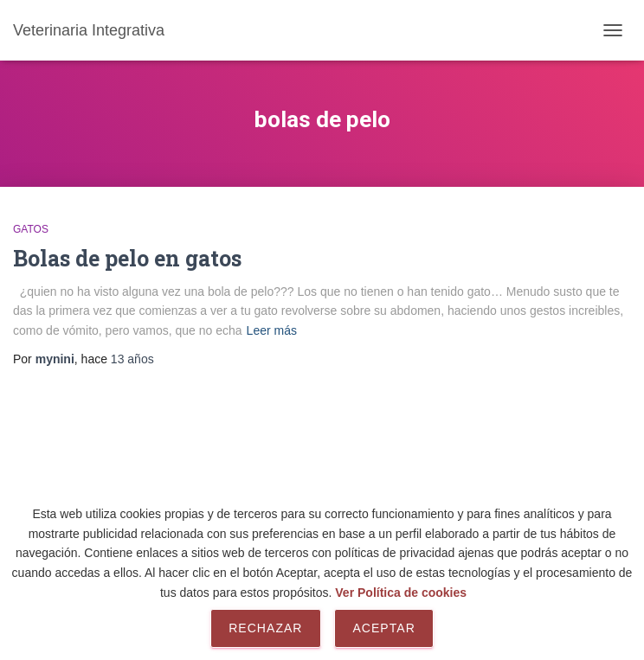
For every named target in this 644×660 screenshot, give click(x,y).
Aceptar (383, 628)
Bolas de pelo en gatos (127, 258)
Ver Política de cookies (401, 593)
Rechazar (265, 628)
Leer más (272, 330)
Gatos (31, 229)
